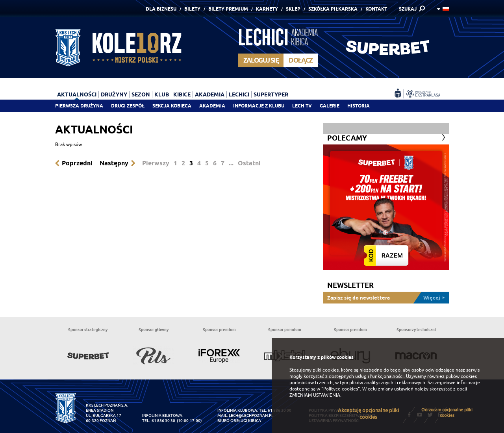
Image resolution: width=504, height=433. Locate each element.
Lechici (239, 94)
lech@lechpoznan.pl (251, 415)
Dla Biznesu (161, 9)
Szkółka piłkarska (333, 9)
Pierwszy (156, 163)
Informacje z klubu (259, 106)
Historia (359, 106)
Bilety (192, 9)
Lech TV (302, 106)
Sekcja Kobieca (172, 106)
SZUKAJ (408, 9)
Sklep (293, 9)
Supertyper (271, 94)
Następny (114, 163)
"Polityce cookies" (341, 389)
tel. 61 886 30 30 (159, 421)
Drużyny (114, 94)
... (231, 163)
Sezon (141, 94)
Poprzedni (77, 163)
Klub (162, 94)
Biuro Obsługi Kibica (239, 421)
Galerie (330, 106)
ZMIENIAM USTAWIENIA (315, 395)
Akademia (212, 106)
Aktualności (77, 94)
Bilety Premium (228, 9)
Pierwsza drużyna (79, 106)
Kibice (182, 94)
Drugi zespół (128, 106)
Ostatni (249, 163)
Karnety (267, 9)
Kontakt (376, 9)
